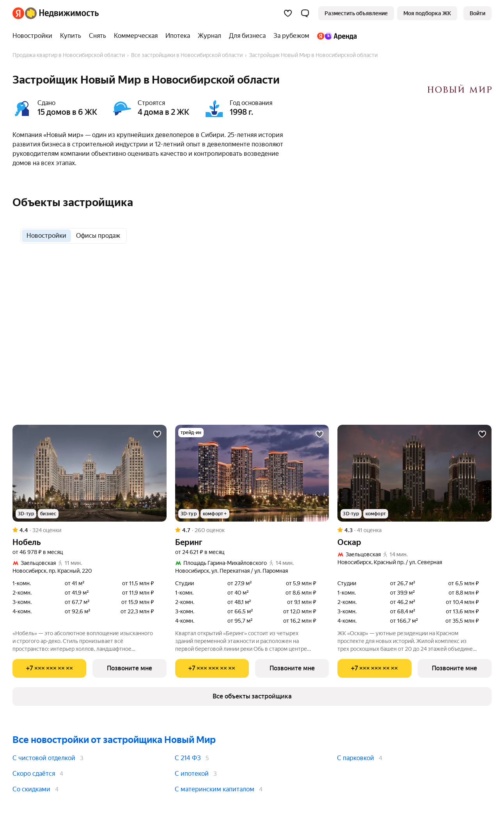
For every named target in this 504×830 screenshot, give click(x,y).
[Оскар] (414, 473)
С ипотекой (192, 774)
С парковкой (356, 758)
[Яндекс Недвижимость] (62, 13)
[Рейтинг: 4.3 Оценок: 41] (414, 530)
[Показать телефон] (49, 668)
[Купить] (71, 36)
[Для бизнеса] (247, 36)
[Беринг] (252, 473)
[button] (305, 13)
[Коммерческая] (136, 36)
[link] (477, 13)
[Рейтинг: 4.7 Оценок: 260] (252, 530)
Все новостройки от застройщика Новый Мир (114, 740)
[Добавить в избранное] (157, 434)
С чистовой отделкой (44, 758)
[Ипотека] (178, 36)
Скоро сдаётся (34, 774)
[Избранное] (288, 13)
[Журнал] (209, 36)
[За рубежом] (291, 36)
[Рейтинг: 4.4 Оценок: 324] (90, 530)
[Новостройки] (34, 36)
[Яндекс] (18, 13)
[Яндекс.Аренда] (335, 36)
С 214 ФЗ (188, 758)
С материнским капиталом (215, 789)
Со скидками (31, 789)
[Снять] (98, 36)
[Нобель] (90, 473)
